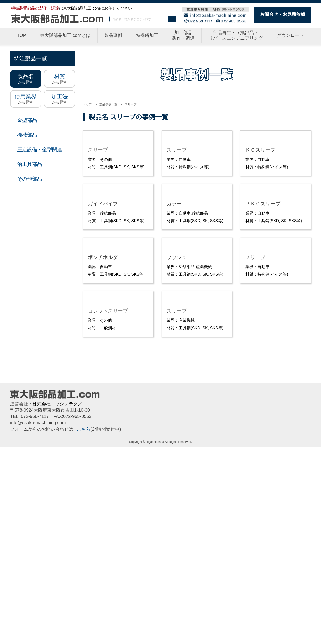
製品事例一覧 (108, 104)
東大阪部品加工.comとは (65, 36)
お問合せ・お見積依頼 (283, 15)
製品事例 (114, 36)
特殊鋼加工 (147, 36)
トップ (87, 104)
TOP (21, 36)
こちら (83, 626)
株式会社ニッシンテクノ (57, 601)
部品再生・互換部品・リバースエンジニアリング (236, 36)
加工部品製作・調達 (184, 36)
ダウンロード (290, 36)
